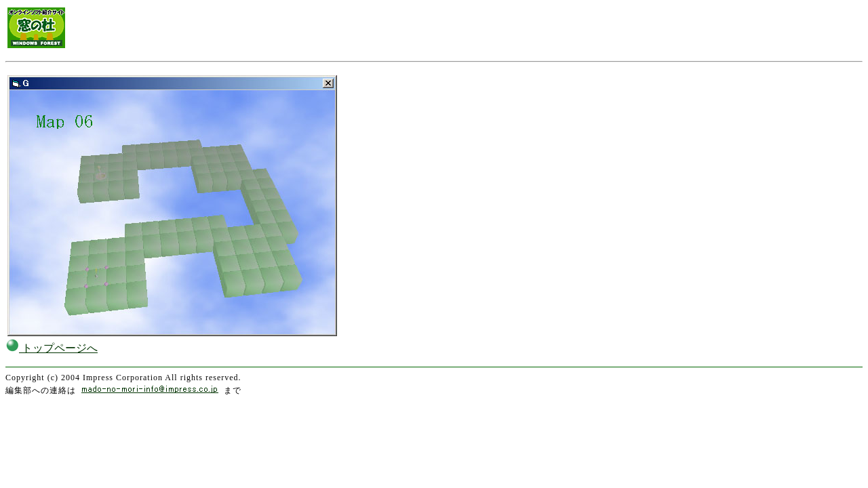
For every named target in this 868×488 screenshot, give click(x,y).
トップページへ (52, 348)
